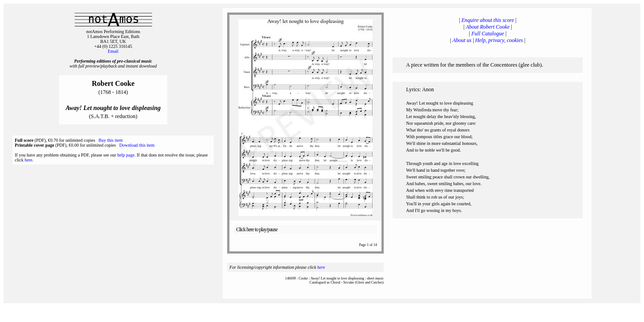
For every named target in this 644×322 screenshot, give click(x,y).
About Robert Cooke (488, 27)
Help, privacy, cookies (499, 40)
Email (113, 51)
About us (462, 40)
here (28, 160)
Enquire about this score (488, 20)
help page (126, 155)
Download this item (137, 145)
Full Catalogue (488, 34)
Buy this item (110, 140)
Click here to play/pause (257, 229)
